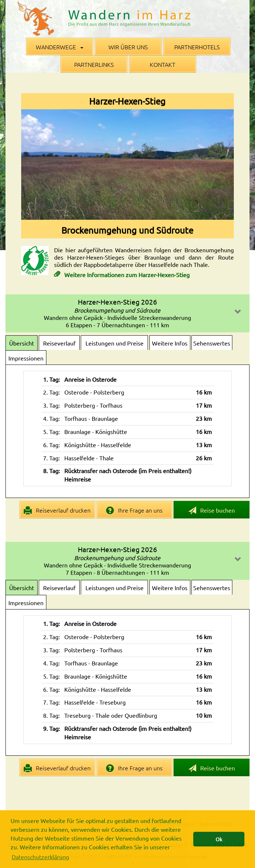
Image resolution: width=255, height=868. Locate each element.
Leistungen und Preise (115, 343)
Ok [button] (219, 839)
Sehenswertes (212, 343)
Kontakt (163, 64)
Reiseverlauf (59, 343)
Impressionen (26, 358)
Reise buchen (212, 511)
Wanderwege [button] (60, 47)
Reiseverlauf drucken (57, 510)
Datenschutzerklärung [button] (40, 857)
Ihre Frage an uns (134, 510)
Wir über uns (128, 47)
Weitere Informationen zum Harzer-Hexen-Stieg (126, 275)
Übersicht (22, 343)
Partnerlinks (94, 64)
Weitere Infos (170, 343)
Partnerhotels (197, 47)
